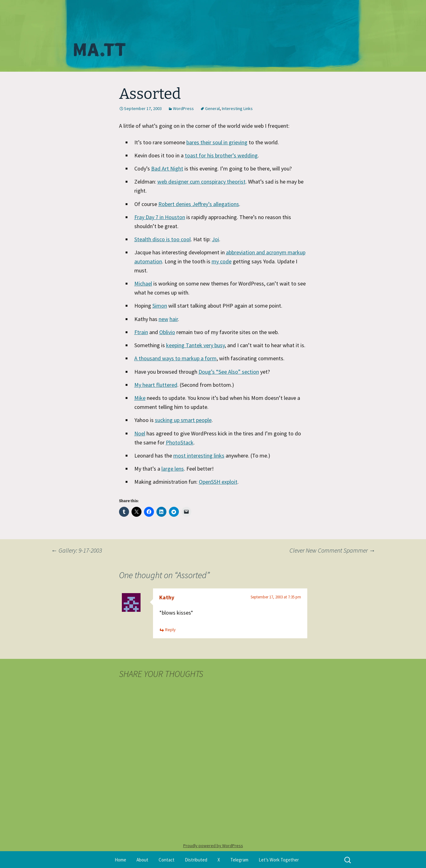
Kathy (167, 597)
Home (120, 860)
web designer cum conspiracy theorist (201, 182)
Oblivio (167, 332)
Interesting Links (237, 108)
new (163, 319)
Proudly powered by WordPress (213, 846)
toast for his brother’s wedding (221, 155)
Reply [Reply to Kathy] (170, 630)
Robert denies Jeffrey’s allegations (199, 204)
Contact (167, 860)
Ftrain (141, 332)
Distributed (196, 860)
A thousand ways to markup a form (175, 358)
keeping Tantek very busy (195, 345)
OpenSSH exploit (218, 482)
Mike (140, 398)
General (212, 108)
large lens (173, 469)
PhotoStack (180, 442)
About (142, 860)
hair (174, 319)
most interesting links (199, 456)
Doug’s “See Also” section (229, 372)
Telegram (239, 860)
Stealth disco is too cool (163, 239)
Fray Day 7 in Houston (160, 217)
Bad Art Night (167, 168)
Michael (143, 283)
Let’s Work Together (279, 860)
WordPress (183, 108)
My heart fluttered (156, 385)
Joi (215, 239)
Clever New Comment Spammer (332, 550)
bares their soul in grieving (217, 142)
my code (222, 261)
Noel (140, 433)
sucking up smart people (183, 420)
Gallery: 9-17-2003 (77, 550)
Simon (160, 306)
